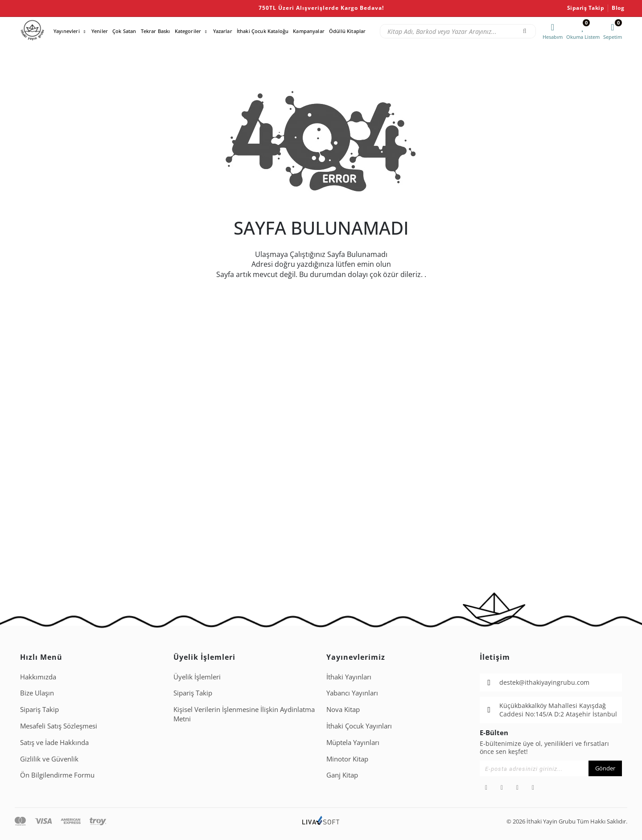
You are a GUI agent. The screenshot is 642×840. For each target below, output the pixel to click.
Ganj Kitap (342, 775)
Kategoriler (188, 31)
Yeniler (100, 31)
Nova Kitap (343, 709)
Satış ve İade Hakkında (54, 742)
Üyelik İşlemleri (197, 677)
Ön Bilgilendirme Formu (57, 775)
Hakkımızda (38, 677)
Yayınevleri (67, 31)
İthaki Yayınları (349, 677)
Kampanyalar (309, 31)
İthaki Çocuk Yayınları (359, 726)
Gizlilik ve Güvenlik (49, 759)
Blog (618, 8)
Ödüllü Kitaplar (347, 31)
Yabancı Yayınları (352, 693)
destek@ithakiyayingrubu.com (544, 682)
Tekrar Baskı (156, 31)
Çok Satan (124, 31)
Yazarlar (223, 31)
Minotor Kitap (347, 759)
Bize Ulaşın (37, 693)
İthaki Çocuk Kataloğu (263, 31)
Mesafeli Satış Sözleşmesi (59, 726)
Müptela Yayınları (353, 742)
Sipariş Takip (586, 8)
